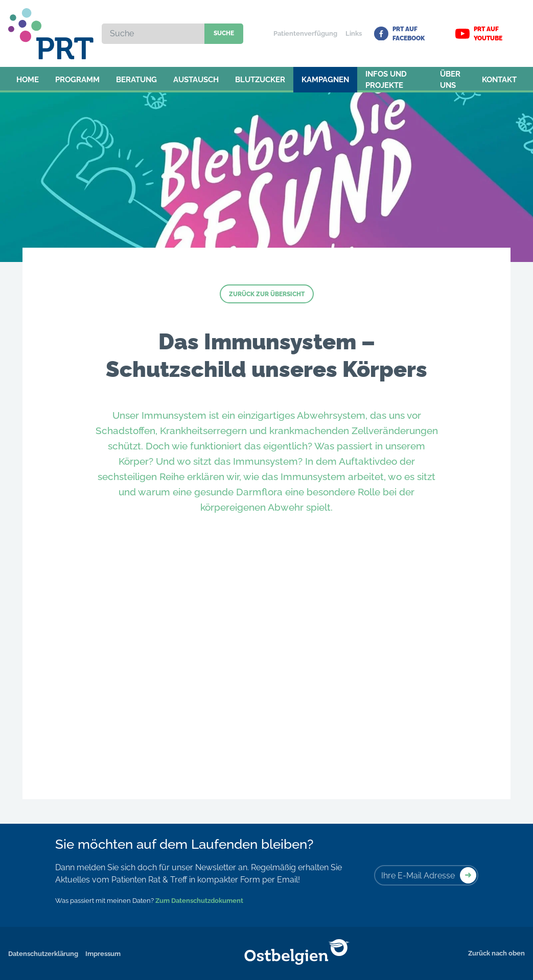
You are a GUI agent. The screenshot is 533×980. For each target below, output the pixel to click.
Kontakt (499, 80)
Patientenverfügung (305, 33)
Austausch (196, 80)
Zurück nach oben (496, 953)
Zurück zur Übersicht (267, 294)
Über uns (450, 80)
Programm (77, 80)
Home (28, 80)
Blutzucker (260, 80)
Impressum (103, 954)
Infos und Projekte (386, 80)
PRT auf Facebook (399, 34)
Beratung (136, 80)
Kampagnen (325, 80)
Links (354, 33)
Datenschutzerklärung (43, 954)
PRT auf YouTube (479, 34)
